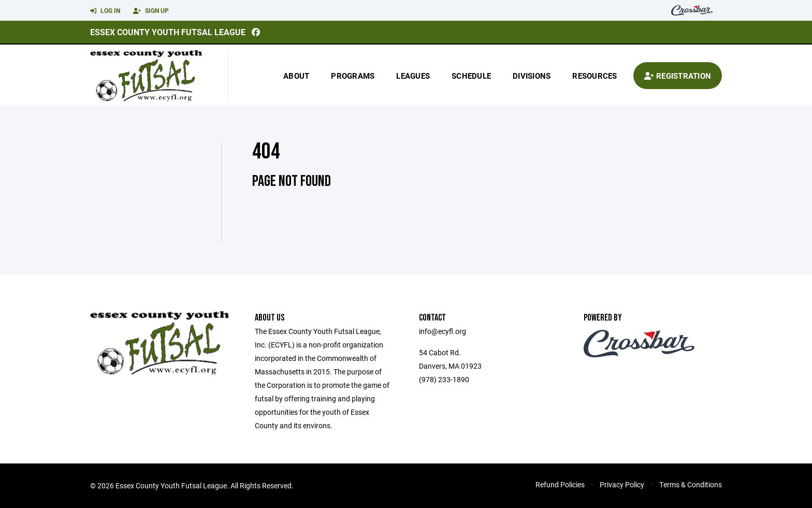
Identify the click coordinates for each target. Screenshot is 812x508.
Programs (353, 76)
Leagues (413, 76)
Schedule (471, 76)
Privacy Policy (622, 484)
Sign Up (151, 11)
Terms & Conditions (691, 484)
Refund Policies (560, 484)
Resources (594, 76)
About (296, 76)
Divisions (532, 76)
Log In (105, 11)
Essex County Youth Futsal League (168, 32)
